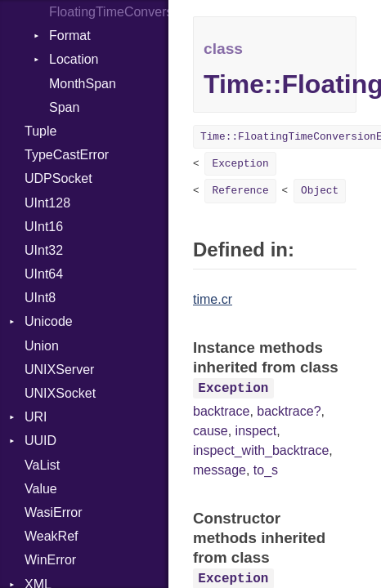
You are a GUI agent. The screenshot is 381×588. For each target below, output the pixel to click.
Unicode (49, 321)
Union (42, 346)
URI (36, 417)
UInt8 (40, 298)
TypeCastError (67, 155)
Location (74, 59)
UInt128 (47, 203)
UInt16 (44, 227)
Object (320, 191)
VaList (42, 465)
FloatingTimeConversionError (109, 12)
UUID (40, 441)
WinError (50, 560)
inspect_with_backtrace (261, 450)
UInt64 (44, 274)
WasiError (54, 512)
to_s (266, 470)
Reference (240, 191)
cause (211, 431)
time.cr (213, 299)
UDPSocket (58, 178)
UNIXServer (59, 370)
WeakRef (52, 536)
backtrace (221, 411)
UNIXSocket (60, 393)
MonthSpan (83, 84)
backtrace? (289, 411)
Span (64, 107)
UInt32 (44, 250)
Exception (240, 164)
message (220, 470)
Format (70, 36)
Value (41, 489)
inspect (256, 431)
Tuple (40, 131)
